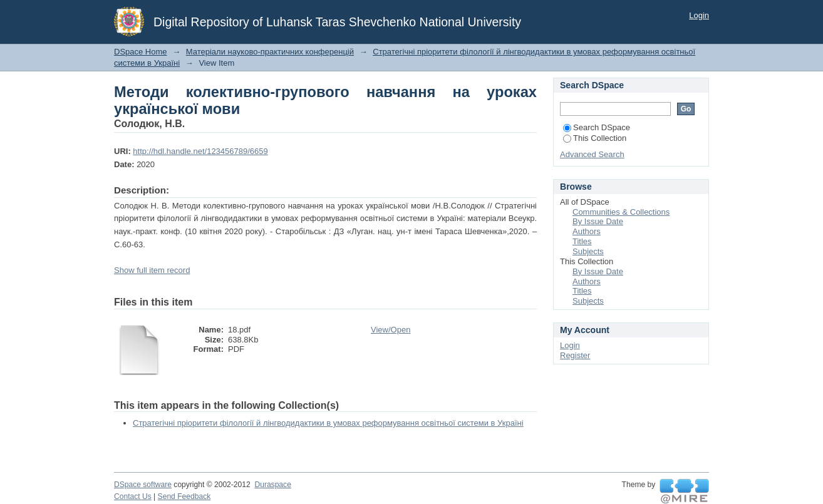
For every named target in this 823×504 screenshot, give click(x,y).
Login (699, 15)
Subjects (588, 251)
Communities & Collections (621, 212)
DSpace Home (141, 52)
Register (575, 355)
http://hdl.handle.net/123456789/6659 (200, 151)
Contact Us (133, 496)
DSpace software (143, 485)
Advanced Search (592, 154)
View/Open (391, 330)
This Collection (595, 138)
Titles (582, 241)
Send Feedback (184, 496)
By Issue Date (598, 221)
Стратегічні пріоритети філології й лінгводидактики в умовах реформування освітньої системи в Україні (328, 423)
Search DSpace (597, 127)
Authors (587, 231)
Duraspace (272, 485)
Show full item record (152, 270)
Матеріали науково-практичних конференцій (270, 52)
